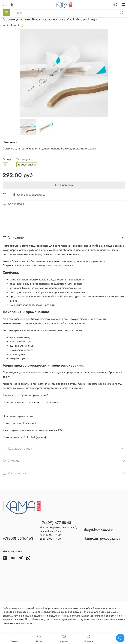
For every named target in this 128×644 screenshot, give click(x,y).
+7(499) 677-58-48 (55, 523)
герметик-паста (27, 165)
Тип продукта (23, 159)
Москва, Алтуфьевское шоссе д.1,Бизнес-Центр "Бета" (58, 529)
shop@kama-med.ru (99, 530)
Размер (7, 159)
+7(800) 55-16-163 (18, 538)
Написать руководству (102, 538)
